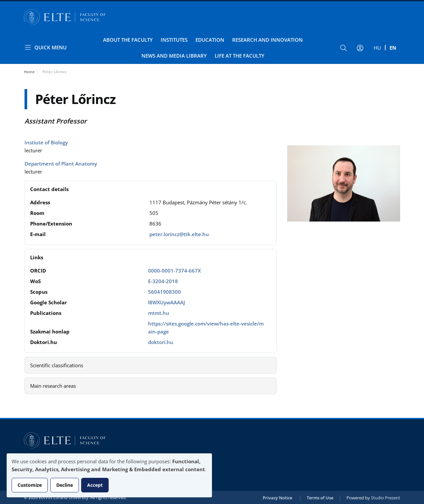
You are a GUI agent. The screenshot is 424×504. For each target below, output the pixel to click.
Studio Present (386, 498)
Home (29, 72)
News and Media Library (174, 56)
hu (377, 48)
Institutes (174, 40)
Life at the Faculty (239, 56)
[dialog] (109, 475)
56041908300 (164, 292)
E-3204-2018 (163, 281)
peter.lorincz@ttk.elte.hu (179, 234)
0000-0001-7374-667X (174, 271)
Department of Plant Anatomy (61, 164)
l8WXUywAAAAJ (167, 302)
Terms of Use (320, 498)
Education (210, 40)
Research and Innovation (267, 40)
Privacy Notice (277, 498)
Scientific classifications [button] (57, 365)
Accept (95, 485)
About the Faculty (128, 40)
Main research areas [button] (53, 386)
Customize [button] (30, 485)
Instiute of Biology (46, 142)
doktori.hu (161, 342)
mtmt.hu (159, 313)
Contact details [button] (49, 189)
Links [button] (37, 257)
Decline (65, 485)
